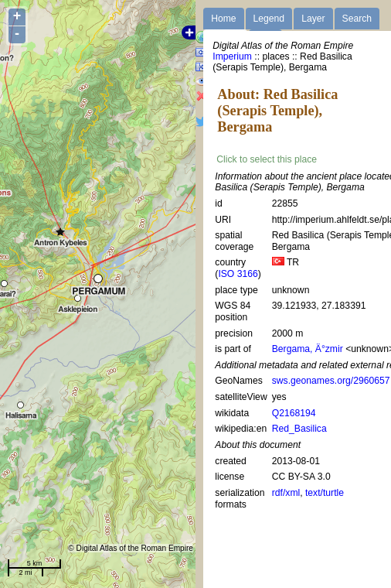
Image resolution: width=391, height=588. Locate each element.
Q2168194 (294, 413)
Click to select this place (267, 159)
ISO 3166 (238, 274)
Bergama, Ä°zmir (308, 349)
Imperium (232, 56)
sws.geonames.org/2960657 (331, 381)
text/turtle (325, 493)
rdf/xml (286, 493)
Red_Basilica (299, 429)
